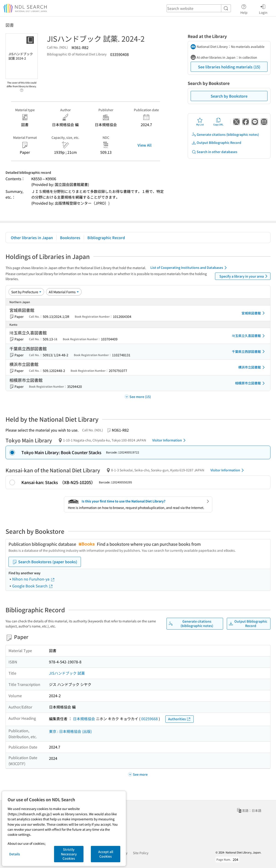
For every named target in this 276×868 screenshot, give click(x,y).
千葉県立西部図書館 (249, 351)
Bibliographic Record (106, 238)
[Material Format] (64, 292)
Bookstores (70, 238)
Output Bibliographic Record (216, 143)
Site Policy (141, 853)
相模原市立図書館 (251, 383)
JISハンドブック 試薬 (67, 673)
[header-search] (199, 8)
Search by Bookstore (229, 96)
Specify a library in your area (244, 276)
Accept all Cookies (106, 854)
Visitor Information (170, 440)
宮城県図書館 (254, 313)
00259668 (149, 719)
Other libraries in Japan (32, 238)
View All (145, 145)
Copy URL (218, 122)
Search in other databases (214, 152)
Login (263, 9)
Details (15, 854)
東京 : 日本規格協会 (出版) (70, 731)
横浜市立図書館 (252, 367)
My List (200, 122)
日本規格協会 (84, 719)
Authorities (180, 719)
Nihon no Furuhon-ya (34, 579)
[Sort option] (26, 292)
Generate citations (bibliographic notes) (225, 135)
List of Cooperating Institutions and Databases (189, 268)
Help (244, 9)
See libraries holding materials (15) (229, 67)
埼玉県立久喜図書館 (249, 336)
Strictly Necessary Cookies (69, 854)
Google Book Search (33, 586)
